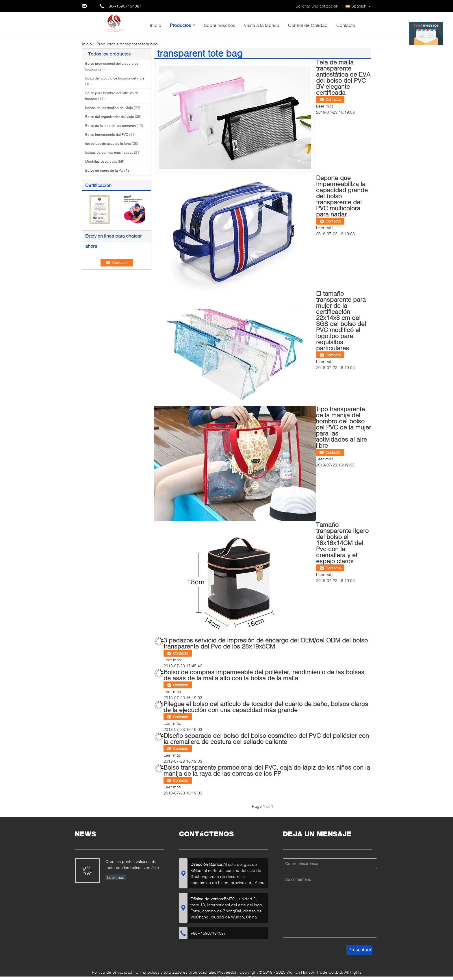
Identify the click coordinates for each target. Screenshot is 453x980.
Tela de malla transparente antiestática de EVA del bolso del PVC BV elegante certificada (343, 77)
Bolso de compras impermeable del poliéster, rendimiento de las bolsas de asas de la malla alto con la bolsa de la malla (264, 675)
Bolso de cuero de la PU (104, 170)
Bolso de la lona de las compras (111, 126)
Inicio (156, 25)
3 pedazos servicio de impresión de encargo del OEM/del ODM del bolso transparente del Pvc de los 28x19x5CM (266, 643)
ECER (250, 977)
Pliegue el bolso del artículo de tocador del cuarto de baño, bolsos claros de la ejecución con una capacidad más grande (266, 707)
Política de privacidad (112, 972)
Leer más (325, 106)
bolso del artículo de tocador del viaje (115, 78)
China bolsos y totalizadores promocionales (176, 972)
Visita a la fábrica (262, 25)
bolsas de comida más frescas (109, 152)
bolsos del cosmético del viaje (109, 108)
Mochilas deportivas (101, 161)
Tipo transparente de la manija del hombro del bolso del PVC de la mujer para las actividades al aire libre (343, 427)
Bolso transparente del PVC (107, 135)
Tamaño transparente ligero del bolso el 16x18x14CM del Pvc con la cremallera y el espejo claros (342, 543)
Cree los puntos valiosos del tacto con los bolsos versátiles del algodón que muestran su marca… (133, 865)
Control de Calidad (308, 25)
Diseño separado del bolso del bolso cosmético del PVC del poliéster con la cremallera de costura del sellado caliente (266, 738)
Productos (180, 25)
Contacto (346, 25)
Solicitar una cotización (317, 6)
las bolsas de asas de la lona (108, 143)
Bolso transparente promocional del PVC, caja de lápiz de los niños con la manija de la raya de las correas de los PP (267, 770)
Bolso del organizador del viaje (110, 117)
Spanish (359, 6)
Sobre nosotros (220, 25)
